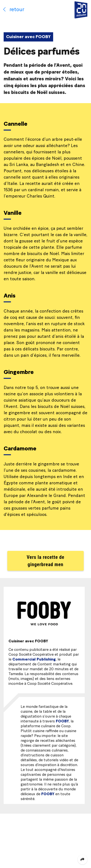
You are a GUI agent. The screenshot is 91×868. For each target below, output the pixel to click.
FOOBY (62, 721)
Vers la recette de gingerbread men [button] (45, 561)
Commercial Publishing (34, 659)
